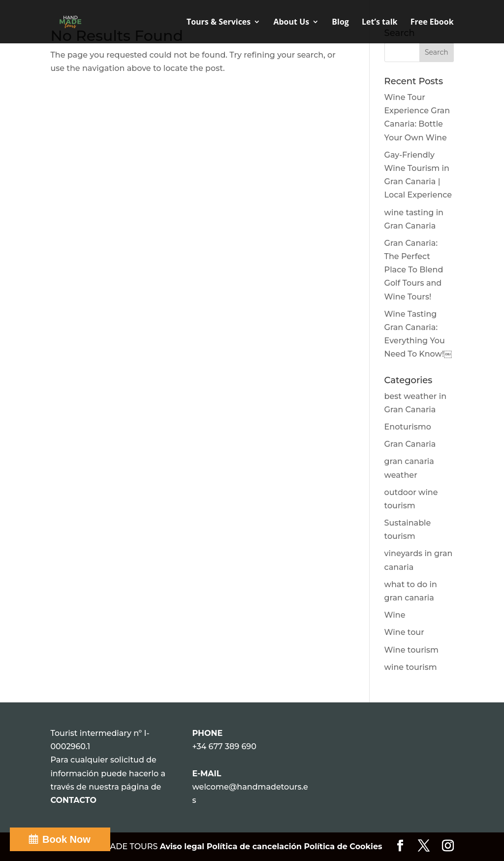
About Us (291, 23)
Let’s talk (379, 23)
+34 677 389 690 (224, 746)
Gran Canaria (410, 444)
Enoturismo (408, 427)
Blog (340, 23)
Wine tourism (411, 650)
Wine (395, 615)
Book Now (66, 839)
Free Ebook (432, 23)
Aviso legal (183, 846)
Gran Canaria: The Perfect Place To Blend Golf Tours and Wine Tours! (414, 270)
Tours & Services (219, 23)
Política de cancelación (254, 846)
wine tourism (411, 667)
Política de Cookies (343, 846)
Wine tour (404, 632)
